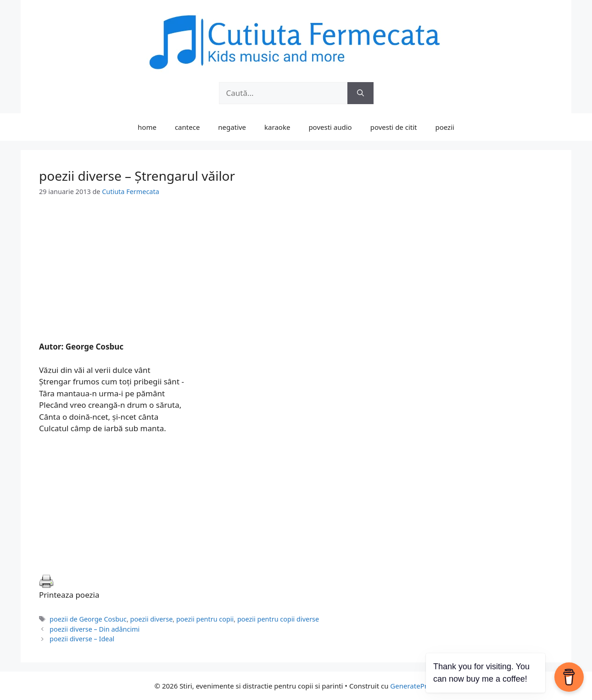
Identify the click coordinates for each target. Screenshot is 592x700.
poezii (445, 127)
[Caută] (360, 93)
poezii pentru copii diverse (278, 619)
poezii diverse (152, 619)
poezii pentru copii (205, 619)
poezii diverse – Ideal (82, 639)
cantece (187, 127)
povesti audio (330, 127)
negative (232, 127)
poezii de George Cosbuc (88, 619)
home (147, 127)
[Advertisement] (296, 277)
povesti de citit (394, 127)
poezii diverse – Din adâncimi (95, 629)
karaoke (277, 127)
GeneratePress (414, 686)
